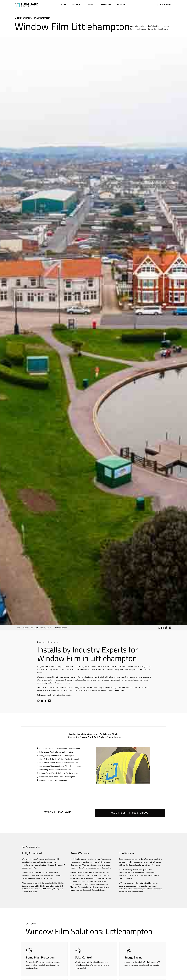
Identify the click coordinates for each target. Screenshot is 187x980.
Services (90, 5)
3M (64, 865)
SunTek (34, 868)
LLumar (25, 868)
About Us (76, 5)
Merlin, (125, 865)
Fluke (131, 865)
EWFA (39, 872)
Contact (121, 5)
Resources (106, 5)
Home (64, 5)
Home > (20, 628)
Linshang (139, 865)
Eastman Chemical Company (51, 865)
